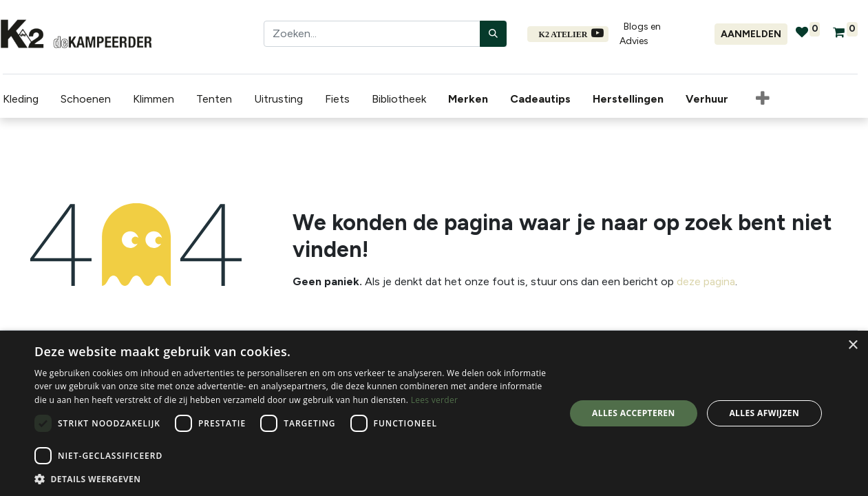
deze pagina (706, 281)
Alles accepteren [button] (634, 413)
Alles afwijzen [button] (764, 413)
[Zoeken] (493, 34)
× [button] (853, 345)
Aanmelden (751, 34)
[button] (760, 99)
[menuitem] (468, 99)
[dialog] (434, 413)
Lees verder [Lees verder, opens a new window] (435, 400)
